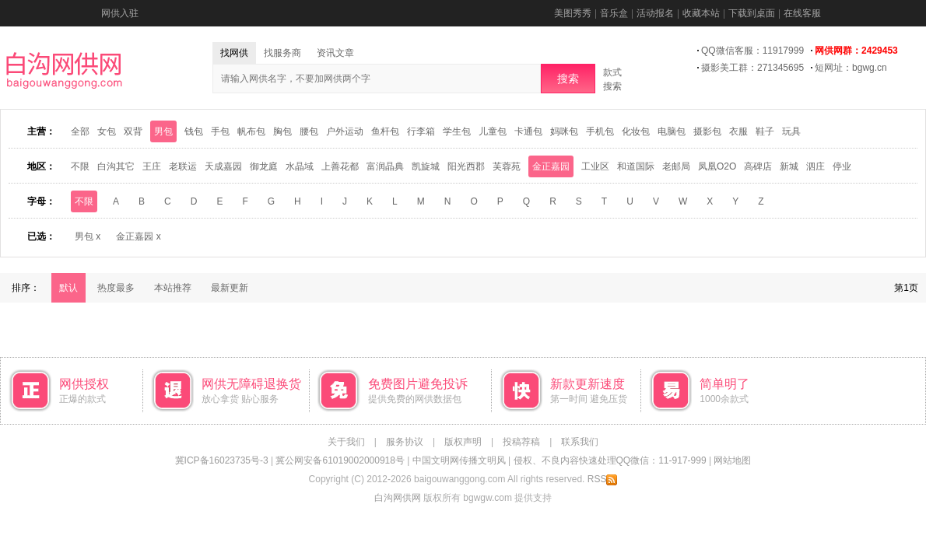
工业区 (595, 166)
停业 (842, 166)
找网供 (234, 53)
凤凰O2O (717, 166)
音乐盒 (614, 13)
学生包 (457, 131)
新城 (789, 166)
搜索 (568, 79)
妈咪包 (564, 131)
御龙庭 (264, 166)
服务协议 (405, 442)
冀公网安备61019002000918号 (340, 460)
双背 (133, 131)
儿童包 (493, 131)
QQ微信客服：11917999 (752, 51)
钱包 (194, 131)
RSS (603, 479)
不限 (80, 166)
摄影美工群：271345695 (752, 68)
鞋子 (765, 131)
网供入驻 (120, 13)
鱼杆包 (385, 131)
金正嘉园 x (138, 236)
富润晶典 (385, 166)
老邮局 (676, 166)
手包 (220, 131)
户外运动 (345, 131)
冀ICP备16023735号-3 (222, 460)
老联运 (183, 166)
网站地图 (732, 460)
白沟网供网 (398, 498)
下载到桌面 (752, 13)
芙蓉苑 (507, 166)
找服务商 (282, 53)
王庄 (152, 166)
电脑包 (672, 131)
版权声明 (463, 442)
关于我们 (346, 442)
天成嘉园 (223, 166)
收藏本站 (701, 13)
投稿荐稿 (521, 442)
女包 (107, 131)
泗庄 (816, 166)
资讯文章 (335, 53)
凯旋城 (426, 166)
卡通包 (528, 131)
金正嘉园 (551, 166)
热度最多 (116, 288)
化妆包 (636, 131)
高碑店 (758, 166)
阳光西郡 (466, 166)
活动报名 (655, 13)
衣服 (738, 131)
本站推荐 (173, 288)
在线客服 (802, 13)
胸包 (282, 131)
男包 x (88, 236)
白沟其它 (116, 166)
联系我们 (580, 442)
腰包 (309, 131)
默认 (68, 288)
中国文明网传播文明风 (459, 460)
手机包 (600, 131)
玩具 (791, 131)
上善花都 (340, 166)
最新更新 (230, 288)
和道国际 (636, 166)
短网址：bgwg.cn (851, 68)
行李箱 (421, 131)
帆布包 (251, 131)
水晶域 (300, 166)
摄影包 (707, 131)
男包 (163, 131)
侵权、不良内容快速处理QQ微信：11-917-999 (610, 460)
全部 (80, 131)
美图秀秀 (573, 13)
